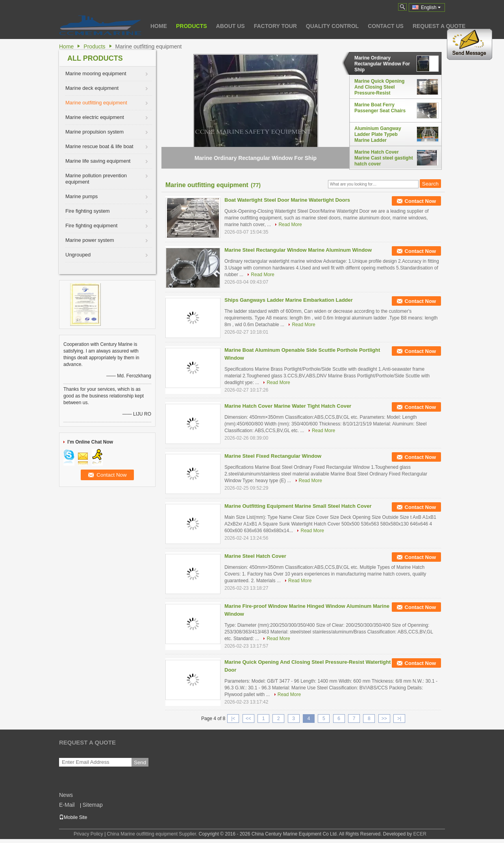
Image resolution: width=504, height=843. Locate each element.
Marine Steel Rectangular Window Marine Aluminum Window (298, 250)
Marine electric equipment (95, 117)
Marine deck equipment (92, 88)
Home (159, 26)
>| (399, 719)
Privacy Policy (88, 834)
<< (248, 719)
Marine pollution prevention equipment (96, 179)
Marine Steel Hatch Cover (255, 556)
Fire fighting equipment (91, 226)
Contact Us (386, 26)
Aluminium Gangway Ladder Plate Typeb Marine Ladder (378, 134)
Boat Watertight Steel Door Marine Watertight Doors (287, 200)
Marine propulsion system (94, 132)
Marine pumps (82, 196)
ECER (420, 834)
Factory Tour (275, 26)
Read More (290, 225)
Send (140, 762)
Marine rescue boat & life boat (99, 146)
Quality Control (332, 26)
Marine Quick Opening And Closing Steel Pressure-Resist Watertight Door (379, 87)
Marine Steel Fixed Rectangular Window (273, 456)
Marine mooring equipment (96, 73)
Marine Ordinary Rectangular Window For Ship (382, 64)
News (66, 795)
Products (192, 26)
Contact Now (420, 201)
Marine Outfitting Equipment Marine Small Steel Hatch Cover (298, 506)
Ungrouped (78, 255)
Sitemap (92, 805)
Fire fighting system (88, 211)
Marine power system (90, 240)
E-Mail (67, 805)
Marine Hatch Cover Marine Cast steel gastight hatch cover (384, 158)
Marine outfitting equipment (96, 103)
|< (233, 719)
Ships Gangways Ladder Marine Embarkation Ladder (289, 300)
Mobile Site (73, 817)
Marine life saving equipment (98, 161)
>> (384, 719)
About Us (231, 26)
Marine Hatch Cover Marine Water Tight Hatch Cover (288, 406)
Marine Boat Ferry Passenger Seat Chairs (380, 108)
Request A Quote (439, 26)
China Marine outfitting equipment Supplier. (153, 834)
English (431, 7)
